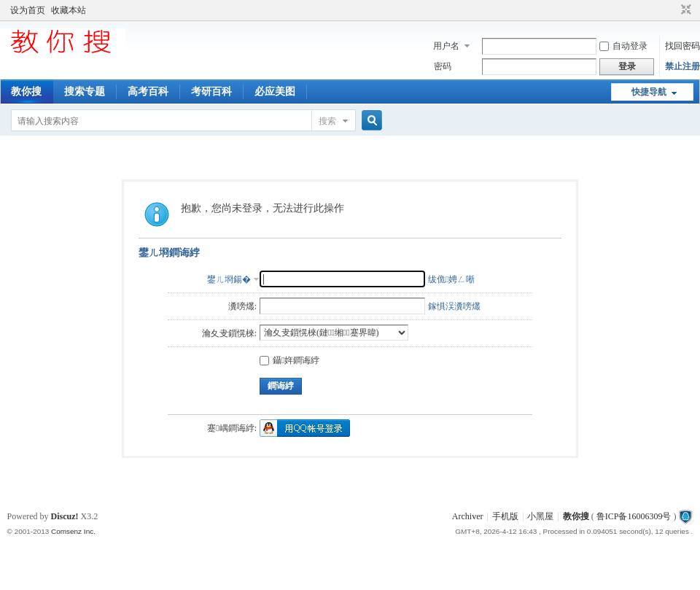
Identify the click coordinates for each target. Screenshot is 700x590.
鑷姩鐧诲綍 (289, 360)
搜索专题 (85, 92)
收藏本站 (69, 10)
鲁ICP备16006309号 (634, 516)
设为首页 (28, 10)
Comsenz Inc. (73, 531)
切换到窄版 (684, 10)
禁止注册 (682, 66)
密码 (443, 66)
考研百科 (211, 92)
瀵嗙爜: (242, 306)
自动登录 (623, 46)
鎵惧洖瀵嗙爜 (454, 306)
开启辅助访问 (672, 10)
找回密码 (682, 46)
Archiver (468, 516)
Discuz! (65, 516)
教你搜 (26, 92)
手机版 (505, 516)
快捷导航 (649, 92)
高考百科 (148, 92)
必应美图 (275, 92)
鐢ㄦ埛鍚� (229, 279)
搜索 (327, 121)
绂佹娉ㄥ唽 (451, 279)
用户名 (446, 46)
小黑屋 (540, 516)
